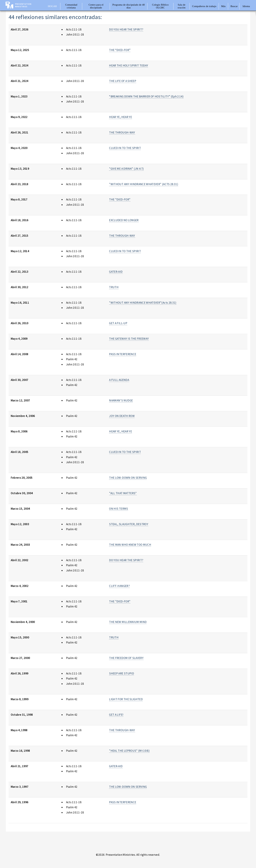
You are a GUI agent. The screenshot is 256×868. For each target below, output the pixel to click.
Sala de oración (182, 6)
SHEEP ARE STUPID (122, 673)
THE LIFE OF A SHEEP (123, 81)
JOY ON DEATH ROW (122, 416)
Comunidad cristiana (71, 6)
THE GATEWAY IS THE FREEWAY (129, 339)
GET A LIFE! (116, 715)
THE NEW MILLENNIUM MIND (128, 622)
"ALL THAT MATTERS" (123, 493)
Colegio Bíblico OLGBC (160, 6)
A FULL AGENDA (119, 380)
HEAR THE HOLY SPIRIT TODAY (129, 65)
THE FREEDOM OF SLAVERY (126, 658)
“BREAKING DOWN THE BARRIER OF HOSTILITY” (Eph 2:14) (146, 96)
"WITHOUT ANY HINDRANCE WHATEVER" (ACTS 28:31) (144, 184)
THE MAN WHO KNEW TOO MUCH (130, 545)
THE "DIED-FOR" (120, 199)
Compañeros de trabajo (204, 6)
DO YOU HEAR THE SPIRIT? (126, 29)
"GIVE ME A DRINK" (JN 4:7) (126, 169)
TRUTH (114, 287)
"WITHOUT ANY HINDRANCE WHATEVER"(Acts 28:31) (143, 303)
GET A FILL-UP (118, 323)
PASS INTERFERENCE (123, 354)
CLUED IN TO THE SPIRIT (125, 148)
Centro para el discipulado (96, 6)
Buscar (234, 6)
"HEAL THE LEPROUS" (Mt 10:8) (129, 751)
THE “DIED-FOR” (120, 50)
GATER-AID (116, 272)
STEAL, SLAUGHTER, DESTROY (129, 524)
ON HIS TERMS (119, 509)
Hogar (52, 6)
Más (223, 6)
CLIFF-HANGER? (119, 586)
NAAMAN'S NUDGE (121, 400)
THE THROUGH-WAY (122, 132)
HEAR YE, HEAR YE (121, 117)
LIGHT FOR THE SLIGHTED (126, 699)
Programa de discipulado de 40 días (129, 6)
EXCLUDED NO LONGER (124, 220)
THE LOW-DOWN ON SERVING (128, 478)
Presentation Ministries (23, 5)
